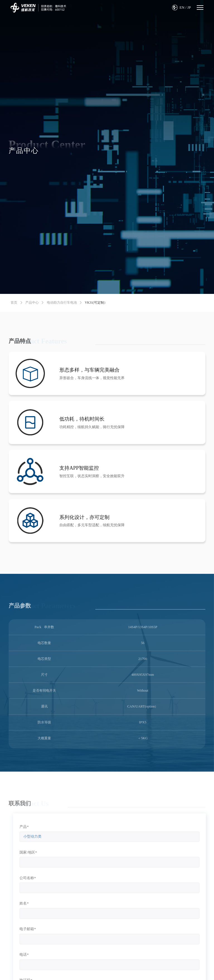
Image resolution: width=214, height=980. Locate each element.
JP (189, 7)
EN (182, 7)
